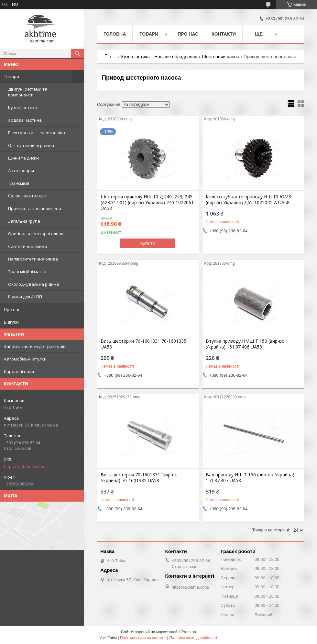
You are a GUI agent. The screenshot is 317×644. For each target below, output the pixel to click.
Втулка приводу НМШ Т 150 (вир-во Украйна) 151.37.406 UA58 (245, 344)
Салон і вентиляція (27, 196)
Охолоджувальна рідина (33, 284)
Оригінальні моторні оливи (36, 234)
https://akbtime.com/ (24, 466)
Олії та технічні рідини (31, 145)
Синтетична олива (27, 246)
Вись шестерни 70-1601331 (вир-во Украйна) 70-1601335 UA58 (139, 478)
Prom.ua (189, 632)
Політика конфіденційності (193, 638)
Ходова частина (25, 120)
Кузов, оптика (23, 107)
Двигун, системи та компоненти (28, 92)
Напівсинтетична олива (33, 259)
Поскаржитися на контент (143, 638)
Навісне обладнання (176, 57)
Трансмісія (19, 183)
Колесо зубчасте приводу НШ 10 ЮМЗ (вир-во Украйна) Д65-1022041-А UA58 (248, 200)
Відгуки (11, 322)
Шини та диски (23, 158)
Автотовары (21, 171)
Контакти (224, 34)
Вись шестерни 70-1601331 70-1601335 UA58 (143, 344)
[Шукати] (78, 54)
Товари (11, 76)
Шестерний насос (220, 57)
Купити (148, 243)
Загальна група (24, 221)
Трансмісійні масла (27, 272)
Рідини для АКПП (25, 297)
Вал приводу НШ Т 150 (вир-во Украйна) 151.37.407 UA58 (250, 478)
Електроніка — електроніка (37, 133)
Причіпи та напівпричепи (35, 208)
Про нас (12, 309)
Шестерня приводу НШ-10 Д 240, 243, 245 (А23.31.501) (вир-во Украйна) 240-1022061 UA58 (147, 203)
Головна (115, 34)
